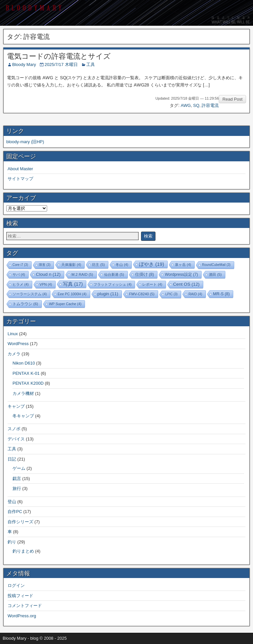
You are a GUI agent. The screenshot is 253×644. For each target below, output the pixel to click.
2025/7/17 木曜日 (61, 64)
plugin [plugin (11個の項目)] (108, 294)
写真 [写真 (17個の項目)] (73, 284)
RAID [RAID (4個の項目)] (195, 294)
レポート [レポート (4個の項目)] (152, 284)
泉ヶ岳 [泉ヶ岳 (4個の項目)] (183, 265)
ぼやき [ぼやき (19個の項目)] (152, 264)
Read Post (232, 99)
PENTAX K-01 (26, 373)
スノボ (14, 429)
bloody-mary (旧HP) (25, 142)
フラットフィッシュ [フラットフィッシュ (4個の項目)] (112, 284)
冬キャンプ (23, 416)
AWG (186, 105)
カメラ (14, 354)
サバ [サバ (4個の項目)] (19, 274)
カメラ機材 (23, 393)
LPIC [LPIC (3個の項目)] (171, 294)
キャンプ (16, 406)
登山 (12, 502)
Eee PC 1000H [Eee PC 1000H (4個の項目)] (72, 294)
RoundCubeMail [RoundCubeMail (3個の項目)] (216, 265)
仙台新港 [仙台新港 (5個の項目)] (114, 274)
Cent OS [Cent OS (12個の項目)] (186, 284)
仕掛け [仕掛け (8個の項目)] (145, 274)
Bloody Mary (24, 64)
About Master (20, 169)
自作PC (15, 512)
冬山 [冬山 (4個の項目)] (122, 265)
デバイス (16, 439)
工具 (91, 64)
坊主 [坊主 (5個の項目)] (98, 265)
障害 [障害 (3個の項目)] (45, 265)
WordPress (18, 344)
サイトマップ (20, 179)
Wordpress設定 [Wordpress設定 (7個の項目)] (181, 274)
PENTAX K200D (28, 383)
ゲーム (19, 468)
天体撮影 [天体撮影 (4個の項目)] (71, 265)
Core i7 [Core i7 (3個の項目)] (20, 265)
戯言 (17, 479)
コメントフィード (25, 606)
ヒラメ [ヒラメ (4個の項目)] (21, 284)
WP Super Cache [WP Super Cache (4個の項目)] (65, 304)
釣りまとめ (23, 551)
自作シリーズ (20, 522)
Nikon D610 (24, 363)
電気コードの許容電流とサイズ (59, 56)
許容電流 (210, 105)
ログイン (16, 585)
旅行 (17, 488)
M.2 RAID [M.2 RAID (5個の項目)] (82, 274)
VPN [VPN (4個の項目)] (46, 284)
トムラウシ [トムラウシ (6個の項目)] (25, 304)
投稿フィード (20, 596)
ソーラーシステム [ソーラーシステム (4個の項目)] (30, 294)
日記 (12, 459)
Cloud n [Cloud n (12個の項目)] (48, 274)
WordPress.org (22, 616)
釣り (12, 542)
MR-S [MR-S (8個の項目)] (222, 294)
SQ (196, 105)
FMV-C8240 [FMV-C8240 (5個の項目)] (142, 294)
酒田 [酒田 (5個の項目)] (215, 274)
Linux (13, 334)
